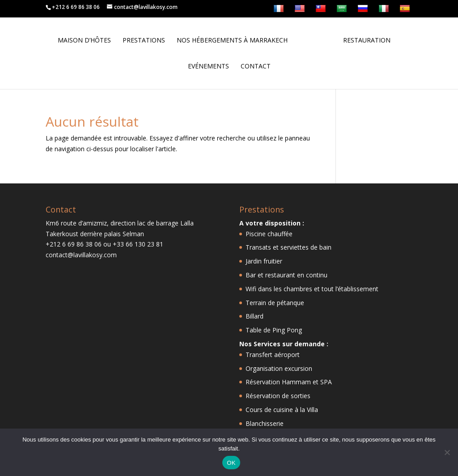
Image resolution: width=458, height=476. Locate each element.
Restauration (367, 41)
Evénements (208, 67)
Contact (256, 67)
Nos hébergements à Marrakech (232, 41)
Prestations (144, 41)
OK (231, 463)
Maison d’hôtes (84, 41)
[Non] (447, 452)
